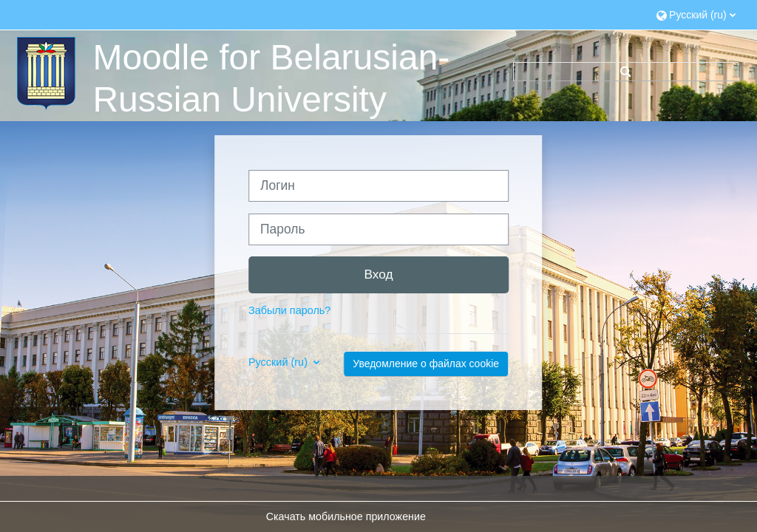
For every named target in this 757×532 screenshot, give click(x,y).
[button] (696, 14)
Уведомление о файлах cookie (426, 364)
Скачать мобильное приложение (346, 516)
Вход (378, 274)
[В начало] (44, 72)
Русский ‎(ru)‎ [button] (279, 362)
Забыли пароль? (289, 310)
